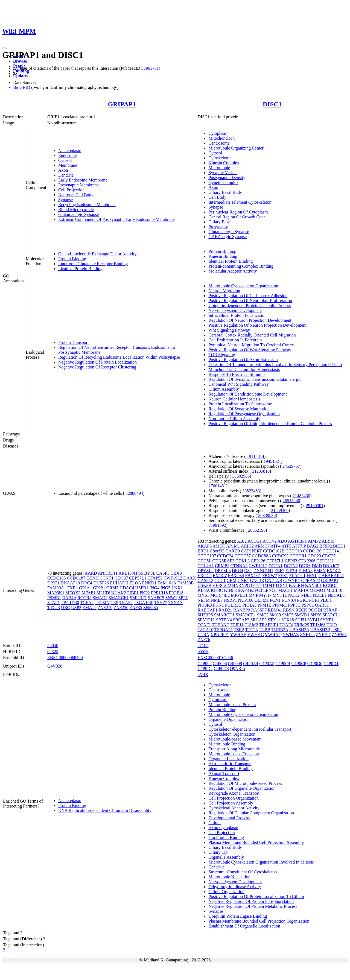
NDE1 (306, 595)
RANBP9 (242, 610)
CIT (320, 561)
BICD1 (339, 546)
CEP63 (291, 561)
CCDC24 (225, 556)
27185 (203, 646)
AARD (91, 573)
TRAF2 (126, 603)
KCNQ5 (330, 585)
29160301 (315, 506)
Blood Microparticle (76, 210)
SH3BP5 (205, 615)
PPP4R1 (280, 605)
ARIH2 (247, 546)
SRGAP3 (258, 620)
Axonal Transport (224, 773)
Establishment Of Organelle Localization (244, 926)
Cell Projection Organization (234, 798)
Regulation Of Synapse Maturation (239, 409)
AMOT (219, 546)
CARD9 (233, 551)
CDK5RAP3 (223, 561)
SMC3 (275, 615)
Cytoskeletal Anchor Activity (234, 808)
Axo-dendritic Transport (230, 764)
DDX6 (305, 566)
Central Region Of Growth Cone (237, 217)
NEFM (203, 600)
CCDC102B (274, 551)
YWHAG (256, 635)
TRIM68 (318, 625)
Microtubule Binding (227, 744)
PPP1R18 (159, 593)
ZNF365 (339, 635)
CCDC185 (57, 578)
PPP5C (294, 605)
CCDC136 (312, 551)
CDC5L (204, 561)
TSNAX (176, 603)
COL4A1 (206, 566)
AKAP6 (205, 546)
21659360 (280, 511)
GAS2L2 (205, 580)
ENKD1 (149, 583)
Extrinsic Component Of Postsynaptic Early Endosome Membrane (116, 219)
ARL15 (125, 573)
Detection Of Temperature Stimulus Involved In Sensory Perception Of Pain (275, 365)
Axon (63, 170)
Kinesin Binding (223, 256)
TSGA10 (205, 630)
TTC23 (54, 608)
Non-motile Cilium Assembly (234, 419)
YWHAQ (273, 635)
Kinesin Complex (224, 163)
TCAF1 (204, 625)
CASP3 (163, 573)
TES (114, 603)
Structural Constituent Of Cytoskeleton (243, 872)
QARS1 (322, 605)
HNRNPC (241, 585)
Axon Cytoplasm (223, 828)
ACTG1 (255, 541)
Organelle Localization (228, 759)
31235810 (261, 471)
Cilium (214, 823)
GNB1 (243, 580)
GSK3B (204, 585)
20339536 (267, 515)
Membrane (68, 165)
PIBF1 (133, 593)
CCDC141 (332, 551)
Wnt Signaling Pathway (229, 330)
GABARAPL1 (331, 576)
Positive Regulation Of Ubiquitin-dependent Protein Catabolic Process (270, 424)
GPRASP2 (310, 580)
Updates (21, 76)
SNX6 (316, 615)
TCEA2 (87, 603)
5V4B (203, 675)
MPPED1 (239, 595)
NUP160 (246, 600)
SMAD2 (100, 598)
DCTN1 (276, 566)
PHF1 (314, 600)
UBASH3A (299, 630)
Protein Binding (72, 259)
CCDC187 (76, 578)
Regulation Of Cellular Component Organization (251, 813)
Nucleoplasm (70, 150)
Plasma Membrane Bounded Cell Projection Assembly (256, 842)
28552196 (257, 530)
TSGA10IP (143, 603)
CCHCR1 (298, 556)
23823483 (251, 491)
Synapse (65, 200)
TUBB (265, 630)
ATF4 (275, 546)
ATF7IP (299, 546)
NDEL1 (320, 595)
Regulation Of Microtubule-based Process (245, 783)
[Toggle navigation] (4, 48)
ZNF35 (136, 608)
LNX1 (177, 588)
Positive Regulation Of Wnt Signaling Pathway (250, 350)
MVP (253, 595)
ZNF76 (204, 640)
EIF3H (291, 571)
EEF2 (279, 571)
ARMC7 (262, 546)
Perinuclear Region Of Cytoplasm (238, 212)
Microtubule (219, 168)
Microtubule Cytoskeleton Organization (243, 286)
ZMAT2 (89, 608)
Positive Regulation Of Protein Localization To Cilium (256, 896)
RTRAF (330, 610)
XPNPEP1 (220, 635)
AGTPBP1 (297, 541)
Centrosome (219, 143)
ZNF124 (307, 635)
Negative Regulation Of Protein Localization (97, 362)
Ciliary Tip (218, 852)
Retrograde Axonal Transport (234, 793)
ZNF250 (121, 608)
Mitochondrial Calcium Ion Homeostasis (244, 369)
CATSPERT (251, 551)
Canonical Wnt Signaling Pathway (239, 384)
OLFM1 (261, 600)
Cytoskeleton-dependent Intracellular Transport (250, 729)
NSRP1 (230, 600)
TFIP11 (237, 625)
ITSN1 (282, 585)
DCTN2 (291, 566)
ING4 (154, 588)
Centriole (217, 867)
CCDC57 (243, 556)
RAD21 (225, 610)
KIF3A (203, 590)
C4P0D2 (205, 669)
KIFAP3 (242, 590)
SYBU (313, 620)
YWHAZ (291, 635)
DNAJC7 (331, 566)
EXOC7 (220, 576)
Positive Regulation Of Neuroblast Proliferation (250, 301)
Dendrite (66, 175)
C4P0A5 (267, 664)
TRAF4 (286, 625)
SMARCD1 (224, 615)
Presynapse (218, 227)
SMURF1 (138, 598)
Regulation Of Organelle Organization (242, 788)
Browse (20, 61)
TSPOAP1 (224, 630)
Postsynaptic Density (227, 178)
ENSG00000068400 (65, 658)
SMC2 (263, 615)
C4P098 (235, 664)
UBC (65, 608)
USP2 (76, 608)
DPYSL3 (223, 571)
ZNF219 (105, 608)
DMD (317, 566)
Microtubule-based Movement (235, 739)
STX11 (274, 620)
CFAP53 (155, 578)
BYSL (150, 573)
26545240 (291, 501)
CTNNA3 (239, 566)
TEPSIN (102, 603)
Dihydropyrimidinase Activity (235, 887)
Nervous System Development (235, 310)
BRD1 (203, 551)
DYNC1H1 (263, 571)
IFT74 (256, 585)
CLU (329, 561)
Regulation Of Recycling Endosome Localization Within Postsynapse (119, 357)
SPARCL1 (332, 615)
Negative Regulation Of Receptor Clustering (97, 367)
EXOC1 (334, 571)
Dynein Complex (223, 182)
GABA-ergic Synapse (227, 237)
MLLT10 (334, 590)
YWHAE (238, 635)
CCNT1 (107, 578)
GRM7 (112, 588)
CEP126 (258, 561)
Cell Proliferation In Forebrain (235, 340)
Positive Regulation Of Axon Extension (243, 360)
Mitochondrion (221, 138)
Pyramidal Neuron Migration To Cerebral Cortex (251, 345)
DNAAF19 (70, 583)
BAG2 (313, 546)
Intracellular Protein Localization (237, 315)
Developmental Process (229, 818)
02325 (53, 652)
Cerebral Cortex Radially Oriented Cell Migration (252, 335)
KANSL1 (313, 585)
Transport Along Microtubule (234, 749)
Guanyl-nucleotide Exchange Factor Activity (97, 254)
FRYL (312, 576)
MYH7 (265, 595)
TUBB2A (280, 630)
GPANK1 (292, 580)
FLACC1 (297, 576)
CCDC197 (207, 556)
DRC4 (87, 583)
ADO (282, 541)
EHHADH (119, 583)
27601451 (217, 486)
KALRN (296, 585)
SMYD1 (302, 615)
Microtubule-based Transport (234, 754)
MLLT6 (103, 593)
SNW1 (171, 598)
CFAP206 (307, 561)
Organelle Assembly (226, 857)
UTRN (203, 635)
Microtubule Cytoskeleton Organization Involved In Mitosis (261, 862)
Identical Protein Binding (80, 269)
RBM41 (275, 610)
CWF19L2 (173, 578)
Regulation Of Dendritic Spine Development (247, 394)
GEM (232, 580)
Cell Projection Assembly (231, 803)
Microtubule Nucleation (229, 877)
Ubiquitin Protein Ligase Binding (238, 916)
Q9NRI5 (237, 669)
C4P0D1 (331, 664)
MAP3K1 (56, 593)
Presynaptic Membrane (78, 185)
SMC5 (288, 615)
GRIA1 (85, 588)
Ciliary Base (219, 222)
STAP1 (54, 603)
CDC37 (121, 578)
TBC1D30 (70, 603)
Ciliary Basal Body (225, 192)
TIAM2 (251, 625)
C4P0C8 (299, 664)
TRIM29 (302, 625)
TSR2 (239, 630)
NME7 (217, 600)
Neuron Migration (224, 291)
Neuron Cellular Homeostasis (234, 399)
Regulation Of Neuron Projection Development (250, 320)
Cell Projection (71, 190)
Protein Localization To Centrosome (240, 404)
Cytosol (65, 160)
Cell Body (217, 197)
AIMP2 (314, 541)
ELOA (135, 583)
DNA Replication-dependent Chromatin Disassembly (105, 810)
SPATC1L (206, 620)
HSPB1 (142, 588)
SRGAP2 (241, 620)
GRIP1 (99, 588)
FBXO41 (253, 576)
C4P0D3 (221, 669)
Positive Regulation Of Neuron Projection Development (257, 325)
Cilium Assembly (224, 389)
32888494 (134, 493)
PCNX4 (289, 600)
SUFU (301, 620)
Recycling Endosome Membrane (87, 205)
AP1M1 (233, 546)
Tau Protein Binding (226, 837)
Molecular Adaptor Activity (233, 271)
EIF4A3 (306, 571)
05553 (203, 652)
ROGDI (315, 610)
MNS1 (203, 595)
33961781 (150, 68)
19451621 (272, 461)
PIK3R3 (205, 605)
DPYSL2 (205, 571)
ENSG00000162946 (215, 658)
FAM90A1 (57, 588)
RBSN (289, 610)
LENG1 (270, 590)
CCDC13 (294, 551)
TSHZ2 (161, 603)
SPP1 (183, 598)
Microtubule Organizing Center (236, 148)
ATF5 (286, 546)
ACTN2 (270, 541)
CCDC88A (261, 556)
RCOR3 (84, 598)
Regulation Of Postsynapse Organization (244, 414)
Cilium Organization (226, 892)
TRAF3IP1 (269, 625)
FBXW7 (270, 576)
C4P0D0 (315, 664)
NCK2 (294, 595)
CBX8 (176, 573)
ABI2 (242, 541)
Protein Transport (74, 342)
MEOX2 (73, 593)
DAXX (190, 578)
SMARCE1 (119, 598)
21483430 (301, 496)
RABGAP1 (207, 610)
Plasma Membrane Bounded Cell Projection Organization (259, 921)
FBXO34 (236, 576)
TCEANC (221, 625)
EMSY (320, 571)
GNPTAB (274, 580)
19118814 (256, 456)
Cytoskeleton (220, 158)
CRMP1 (222, 566)
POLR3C (233, 605)
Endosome (68, 155)
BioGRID (22, 87)
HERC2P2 (222, 585)
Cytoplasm (218, 133)
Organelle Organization (229, 719)
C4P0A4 (251, 664)
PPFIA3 (249, 605)
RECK (301, 610)
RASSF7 (259, 610)
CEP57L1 (138, 578)
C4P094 (205, 664)
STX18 (288, 620)
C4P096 (220, 664)
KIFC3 (256, 590)
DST (248, 571)
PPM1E (264, 605)
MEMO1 (317, 590)
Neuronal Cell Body (76, 195)
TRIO (332, 625)
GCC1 (220, 580)
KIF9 (229, 590)
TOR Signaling (222, 355)
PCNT (275, 600)
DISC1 (272, 104)
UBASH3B (320, 630)
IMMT (269, 585)
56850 (53, 646)
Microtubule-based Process (232, 705)
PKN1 (218, 605)
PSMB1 (54, 598)
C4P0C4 (283, 664)
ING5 (165, 588)
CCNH (92, 578)
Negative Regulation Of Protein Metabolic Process (253, 906)
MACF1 (285, 590)
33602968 (241, 476)
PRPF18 (176, 593)
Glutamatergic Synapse (79, 214)
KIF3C (217, 590)
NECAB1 (336, 595)
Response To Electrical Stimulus (237, 374)
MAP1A (301, 590)
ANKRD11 (108, 573)
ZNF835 (151, 608)
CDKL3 (243, 561)
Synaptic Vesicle (223, 173)
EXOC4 (205, 576)
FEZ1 (283, 576)
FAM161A (167, 583)
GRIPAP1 (122, 104)
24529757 (291, 466)
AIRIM (328, 541)
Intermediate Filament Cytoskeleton (240, 202)
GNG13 (257, 580)
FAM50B (185, 583)
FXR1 (73, 588)
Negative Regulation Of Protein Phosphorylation (251, 901)
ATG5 (138, 573)
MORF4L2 (220, 595)
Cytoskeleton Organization (232, 734)
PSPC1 (308, 605)
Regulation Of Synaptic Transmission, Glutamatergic (255, 379)
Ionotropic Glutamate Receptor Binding (93, 264)
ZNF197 (323, 635)
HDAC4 (127, 588)
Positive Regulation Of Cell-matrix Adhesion (248, 296)
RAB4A (69, 598)
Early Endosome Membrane (83, 180)
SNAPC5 (156, 598)
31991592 (217, 525)
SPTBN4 (224, 620)
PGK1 (302, 600)
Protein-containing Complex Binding (241, 266)
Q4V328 (55, 666)
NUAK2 (119, 593)
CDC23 (314, 556)
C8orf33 (217, 551)
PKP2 (145, 593)
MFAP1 (88, 593)
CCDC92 (280, 556)
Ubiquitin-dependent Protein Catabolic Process (250, 305)
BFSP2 (326, 546)
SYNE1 (327, 620)
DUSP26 (101, 583)
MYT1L (280, 595)
